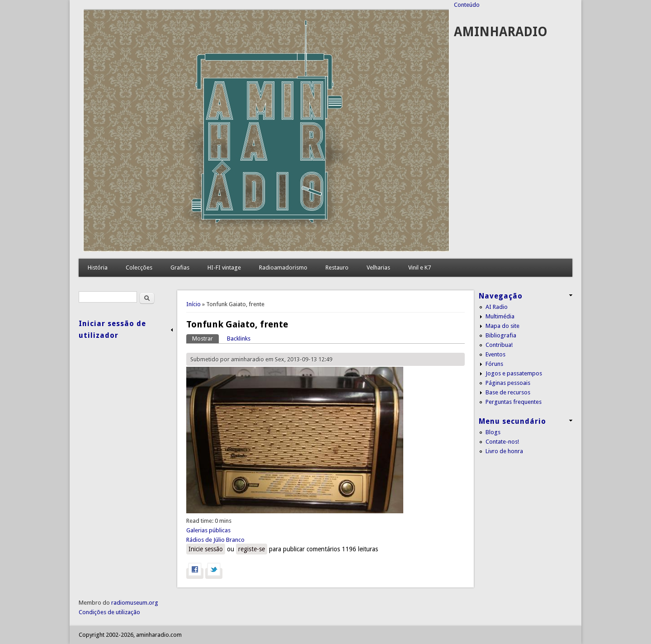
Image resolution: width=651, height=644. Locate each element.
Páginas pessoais (508, 383)
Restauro (337, 268)
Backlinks (239, 339)
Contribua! (499, 345)
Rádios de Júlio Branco (215, 540)
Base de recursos (508, 392)
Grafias (180, 268)
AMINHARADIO (501, 32)
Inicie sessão (206, 549)
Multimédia (500, 316)
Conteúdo (467, 5)
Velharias (378, 268)
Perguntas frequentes (514, 402)
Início (193, 304)
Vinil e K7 (420, 268)
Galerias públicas (208, 530)
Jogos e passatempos (514, 373)
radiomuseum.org (135, 603)
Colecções (139, 268)
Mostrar (205, 338)
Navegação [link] (501, 296)
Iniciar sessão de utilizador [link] (112, 329)
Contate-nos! (502, 442)
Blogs (493, 432)
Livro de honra (504, 451)
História (98, 268)
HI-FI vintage (224, 268)
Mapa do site (502, 326)
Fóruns (494, 364)
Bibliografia (501, 335)
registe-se (252, 549)
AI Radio (497, 307)
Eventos (495, 354)
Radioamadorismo (283, 268)
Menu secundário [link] (512, 421)
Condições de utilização (109, 612)
